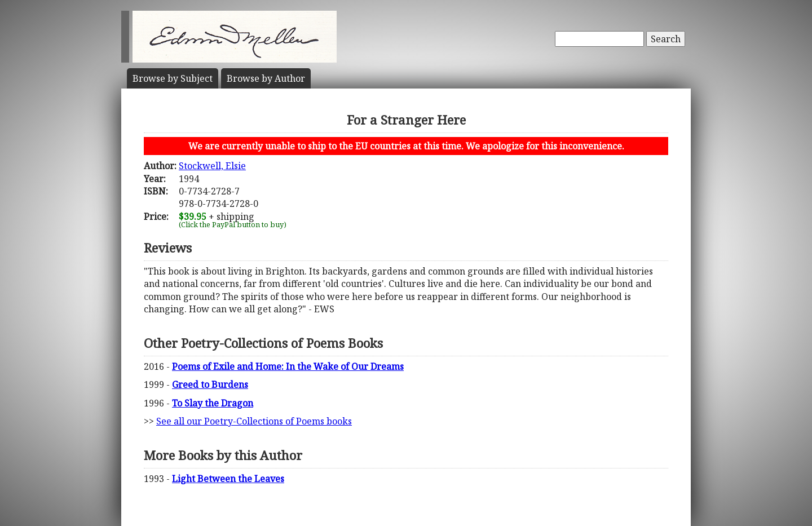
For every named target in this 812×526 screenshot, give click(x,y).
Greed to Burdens (210, 384)
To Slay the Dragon (213, 403)
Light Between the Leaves (228, 479)
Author (266, 78)
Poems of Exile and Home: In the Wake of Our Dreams (288, 366)
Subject (173, 78)
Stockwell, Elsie (212, 166)
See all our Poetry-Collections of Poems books (254, 421)
